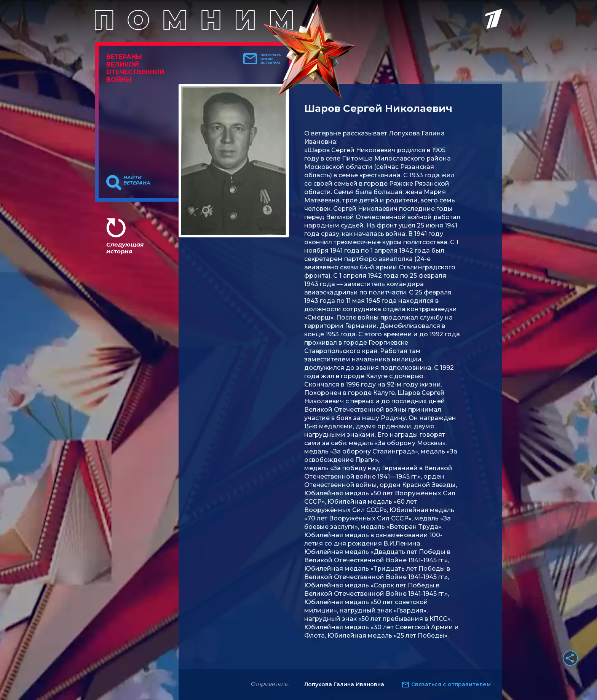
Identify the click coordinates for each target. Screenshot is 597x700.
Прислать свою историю (271, 59)
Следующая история (125, 248)
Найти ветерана (137, 180)
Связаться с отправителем (451, 684)
